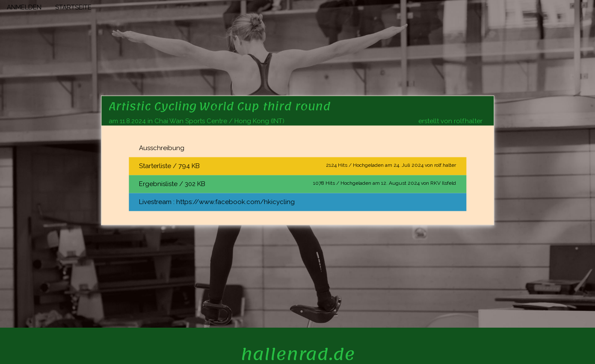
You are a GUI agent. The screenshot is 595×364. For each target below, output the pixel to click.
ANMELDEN (24, 7)
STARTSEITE (73, 7)
